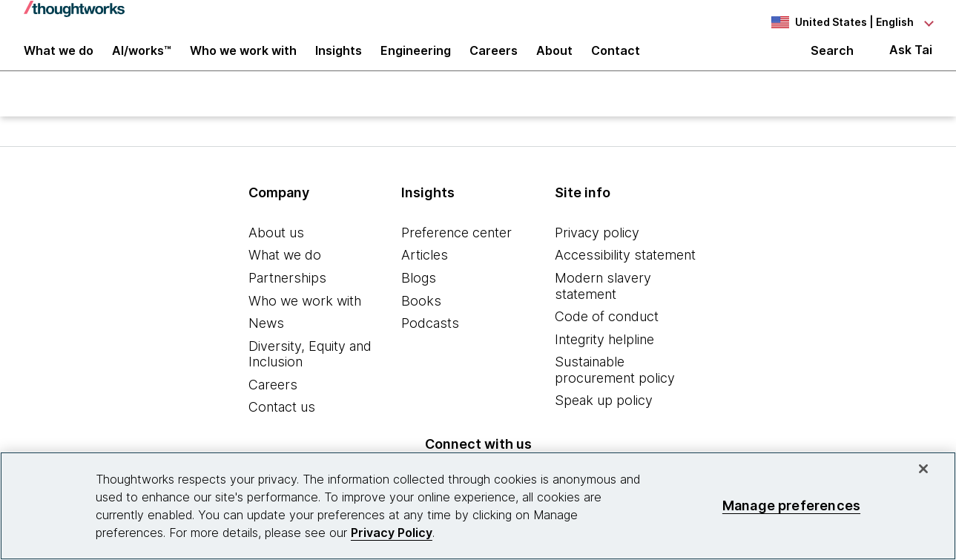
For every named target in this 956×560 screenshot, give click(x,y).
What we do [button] (59, 61)
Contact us (282, 428)
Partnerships (287, 298)
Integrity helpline (604, 359)
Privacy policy (597, 253)
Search (832, 61)
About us (276, 253)
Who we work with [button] (243, 61)
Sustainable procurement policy (615, 391)
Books (421, 321)
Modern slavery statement (603, 306)
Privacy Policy (392, 533)
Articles (425, 276)
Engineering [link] (416, 61)
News (266, 343)
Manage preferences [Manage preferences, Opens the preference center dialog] (791, 505)
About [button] (554, 61)
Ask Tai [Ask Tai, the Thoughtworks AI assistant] (911, 60)
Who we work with (305, 321)
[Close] (923, 469)
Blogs (419, 298)
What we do (285, 276)
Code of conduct (607, 336)
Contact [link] (616, 61)
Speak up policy (604, 421)
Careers (273, 405)
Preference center (456, 253)
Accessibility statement (625, 276)
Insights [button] (339, 61)
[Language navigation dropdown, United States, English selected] (851, 22)
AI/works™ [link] (142, 61)
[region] (478, 506)
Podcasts (430, 343)
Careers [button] (494, 61)
